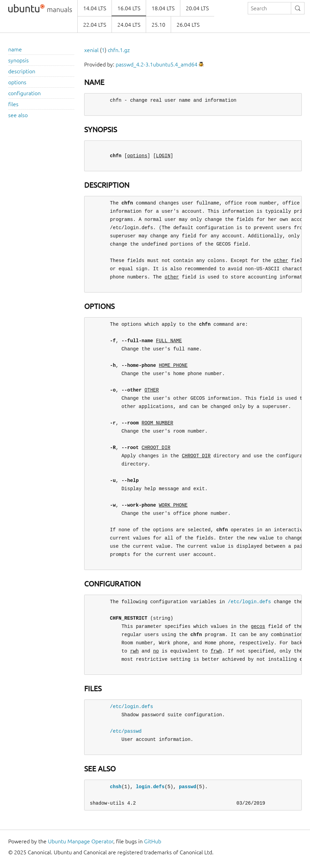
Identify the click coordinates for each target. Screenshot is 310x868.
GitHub (153, 841)
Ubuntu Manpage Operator (81, 841)
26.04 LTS (188, 25)
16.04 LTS (129, 8)
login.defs (150, 787)
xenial (91, 50)
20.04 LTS (197, 8)
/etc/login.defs (249, 602)
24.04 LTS (129, 25)
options (17, 82)
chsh (116, 787)
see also (18, 115)
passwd (188, 787)
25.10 (158, 25)
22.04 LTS (95, 25)
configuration (24, 93)
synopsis (18, 60)
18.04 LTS (163, 8)
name (15, 49)
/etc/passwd (126, 731)
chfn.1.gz (119, 50)
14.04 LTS (95, 8)
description (22, 71)
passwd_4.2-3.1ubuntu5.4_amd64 (157, 64)
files (13, 104)
